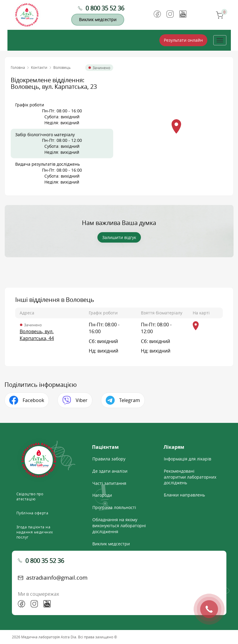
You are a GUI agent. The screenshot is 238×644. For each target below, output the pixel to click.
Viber (82, 400)
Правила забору (109, 459)
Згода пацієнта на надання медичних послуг (35, 532)
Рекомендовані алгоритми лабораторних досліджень (190, 477)
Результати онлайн (183, 40)
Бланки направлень (184, 495)
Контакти (39, 67)
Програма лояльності (114, 507)
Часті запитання (109, 483)
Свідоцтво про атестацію (30, 496)
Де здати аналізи (110, 471)
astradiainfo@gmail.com (57, 578)
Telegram (130, 400)
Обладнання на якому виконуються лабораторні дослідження (119, 526)
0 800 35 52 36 (105, 8)
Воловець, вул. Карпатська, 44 (37, 335)
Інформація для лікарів (188, 459)
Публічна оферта (32, 513)
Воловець (62, 67)
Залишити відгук (119, 237)
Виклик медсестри (98, 20)
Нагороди (102, 495)
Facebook (33, 400)
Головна (18, 67)
